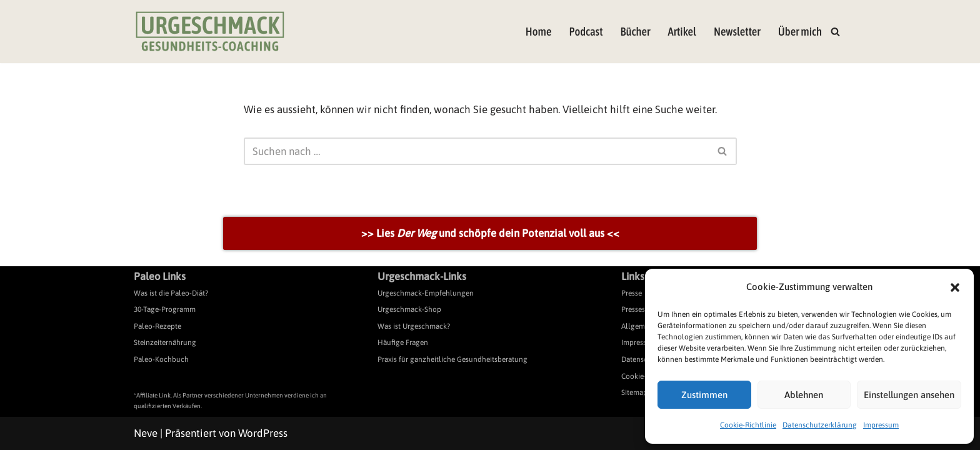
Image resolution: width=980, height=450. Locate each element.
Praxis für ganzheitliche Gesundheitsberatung (452, 359)
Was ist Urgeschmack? (414, 326)
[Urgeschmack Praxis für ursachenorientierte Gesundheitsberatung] (210, 32)
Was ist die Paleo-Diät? (171, 293)
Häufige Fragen (403, 342)
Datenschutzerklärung (820, 425)
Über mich (800, 32)
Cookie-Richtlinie (748, 425)
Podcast (586, 32)
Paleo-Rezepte (157, 326)
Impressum (881, 425)
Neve (146, 433)
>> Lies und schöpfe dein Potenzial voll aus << (490, 233)
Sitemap (634, 392)
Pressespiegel (643, 309)
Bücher (636, 32)
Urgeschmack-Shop (409, 309)
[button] (955, 287)
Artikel (682, 32)
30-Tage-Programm (165, 309)
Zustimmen (704, 395)
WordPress (263, 433)
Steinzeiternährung (165, 342)
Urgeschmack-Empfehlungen (426, 293)
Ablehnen (804, 395)
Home (539, 32)
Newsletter (737, 32)
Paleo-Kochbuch (161, 359)
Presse (632, 293)
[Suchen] (835, 32)
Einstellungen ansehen (909, 395)
